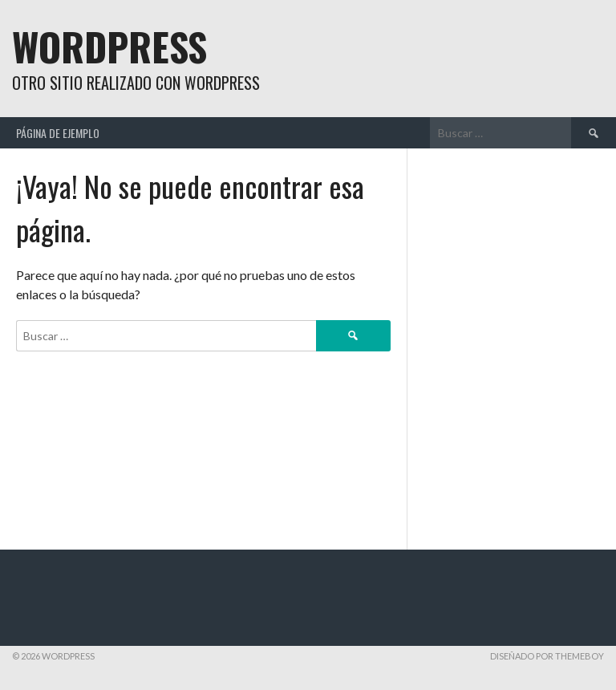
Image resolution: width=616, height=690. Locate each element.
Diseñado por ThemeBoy (547, 656)
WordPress (109, 46)
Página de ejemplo (58, 133)
